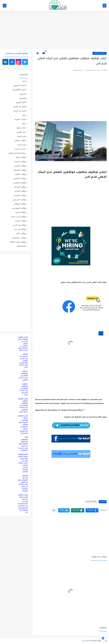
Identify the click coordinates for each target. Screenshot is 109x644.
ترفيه (24, 115)
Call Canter (21, 246)
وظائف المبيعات (20, 195)
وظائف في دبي (20, 229)
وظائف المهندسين (19, 208)
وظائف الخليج (21, 174)
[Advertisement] (54, 30)
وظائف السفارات (19, 183)
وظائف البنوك (21, 157)
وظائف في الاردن (100, 53)
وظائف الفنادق (20, 191)
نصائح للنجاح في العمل (17, 153)
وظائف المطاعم (20, 204)
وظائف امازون (20, 212)
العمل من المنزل (20, 111)
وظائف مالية (21, 233)
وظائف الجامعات (20, 170)
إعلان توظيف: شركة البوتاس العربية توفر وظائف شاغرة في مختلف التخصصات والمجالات (23, 425)
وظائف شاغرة (20, 221)
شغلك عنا (86, 641)
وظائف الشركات (20, 187)
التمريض (23, 94)
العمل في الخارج (20, 106)
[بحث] (5, 6)
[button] (92, 510)
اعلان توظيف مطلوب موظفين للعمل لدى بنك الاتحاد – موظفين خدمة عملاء (23, 405)
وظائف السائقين (20, 178)
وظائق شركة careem (18, 242)
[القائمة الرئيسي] (105, 6)
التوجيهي (23, 98)
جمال (24, 123)
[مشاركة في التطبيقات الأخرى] (54, 510)
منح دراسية (22, 145)
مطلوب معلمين (20, 140)
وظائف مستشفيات (19, 238)
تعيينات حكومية (20, 119)
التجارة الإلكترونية (19, 90)
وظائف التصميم (20, 166)
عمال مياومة (21, 128)
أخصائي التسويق (20, 85)
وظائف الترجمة (20, 161)
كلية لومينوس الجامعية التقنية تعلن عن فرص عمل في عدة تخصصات (23, 444)
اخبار (24, 81)
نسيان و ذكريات (20, 149)
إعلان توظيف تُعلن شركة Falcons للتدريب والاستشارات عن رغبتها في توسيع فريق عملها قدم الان (23, 504)
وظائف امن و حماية (19, 216)
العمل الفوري (21, 102)
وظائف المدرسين (19, 200)
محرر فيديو (22, 136)
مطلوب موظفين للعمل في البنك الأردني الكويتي (23, 376)
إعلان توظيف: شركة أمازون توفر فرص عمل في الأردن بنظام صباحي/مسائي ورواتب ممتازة (23, 463)
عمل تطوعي (21, 132)
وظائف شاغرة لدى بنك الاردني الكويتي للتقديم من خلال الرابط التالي (24, 361)
